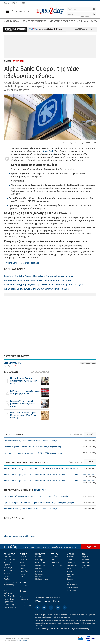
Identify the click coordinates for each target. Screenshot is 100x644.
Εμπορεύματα (25, 600)
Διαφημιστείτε (70, 547)
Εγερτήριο (70, 579)
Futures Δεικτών (10, 599)
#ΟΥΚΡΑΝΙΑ (83, 21)
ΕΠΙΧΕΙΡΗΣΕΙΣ (18, 61)
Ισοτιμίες (23, 603)
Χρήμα (22, 597)
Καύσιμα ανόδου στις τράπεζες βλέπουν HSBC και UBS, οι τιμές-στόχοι (23, 404)
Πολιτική (23, 574)
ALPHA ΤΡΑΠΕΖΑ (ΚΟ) (13, 363)
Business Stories (72, 588)
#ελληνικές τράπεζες (30, 263)
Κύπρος (23, 577)
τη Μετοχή (90, 434)
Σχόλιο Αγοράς (9, 568)
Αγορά (22, 563)
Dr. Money (70, 557)
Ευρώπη (23, 591)
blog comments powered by (20, 536)
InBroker (69, 617)
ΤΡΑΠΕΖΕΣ (40, 490)
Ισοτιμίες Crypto (25, 605)
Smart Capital (71, 591)
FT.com (39, 601)
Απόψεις (70, 560)
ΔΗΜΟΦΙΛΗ (11, 372)
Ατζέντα (69, 582)
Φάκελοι (69, 568)
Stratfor (48, 601)
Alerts (16, 366)
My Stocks (55, 557)
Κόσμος (22, 565)
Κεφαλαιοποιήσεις (10, 582)
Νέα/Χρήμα (39, 560)
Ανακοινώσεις (9, 585)
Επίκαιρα (23, 568)
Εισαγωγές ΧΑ (40, 565)
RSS (53, 568)
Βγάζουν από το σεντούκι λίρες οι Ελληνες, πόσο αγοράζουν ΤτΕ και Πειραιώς (24, 415)
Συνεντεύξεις (71, 563)
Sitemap (46, 547)
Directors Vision (72, 585)
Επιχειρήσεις (24, 571)
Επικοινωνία (36, 547)
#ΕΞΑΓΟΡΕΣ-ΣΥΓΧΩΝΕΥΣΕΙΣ (62, 21)
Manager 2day (72, 565)
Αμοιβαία (39, 568)
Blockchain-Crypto (42, 579)
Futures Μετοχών (10, 605)
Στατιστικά (8, 573)
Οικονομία (23, 560)
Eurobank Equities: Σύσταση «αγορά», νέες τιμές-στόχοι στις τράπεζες (50, 447)
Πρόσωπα (39, 557)
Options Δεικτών (10, 602)
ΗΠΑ (21, 588)
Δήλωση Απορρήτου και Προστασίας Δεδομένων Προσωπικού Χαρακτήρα (63, 629)
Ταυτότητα (24, 547)
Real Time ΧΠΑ (10, 560)
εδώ (80, 29)
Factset (57, 601)
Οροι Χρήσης (57, 547)
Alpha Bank (48, 151)
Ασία (21, 594)
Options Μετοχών (10, 608)
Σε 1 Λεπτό (24, 585)
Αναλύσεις (39, 571)
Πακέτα (7, 576)
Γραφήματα (55, 563)
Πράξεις (7, 579)
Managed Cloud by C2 (22, 640)
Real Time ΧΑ (9, 557)
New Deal (86, 563)
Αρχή (89, 547)
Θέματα (69, 571)
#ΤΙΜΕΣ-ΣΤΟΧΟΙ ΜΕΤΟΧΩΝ (35, 21)
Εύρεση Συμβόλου (10, 571)
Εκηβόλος (86, 560)
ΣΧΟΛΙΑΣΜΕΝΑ (40, 372)
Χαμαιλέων (86, 557)
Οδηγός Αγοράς (41, 563)
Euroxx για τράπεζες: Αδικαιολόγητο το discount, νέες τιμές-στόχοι (50, 441)
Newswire (23, 557)
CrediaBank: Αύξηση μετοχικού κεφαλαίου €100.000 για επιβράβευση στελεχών (50, 496)
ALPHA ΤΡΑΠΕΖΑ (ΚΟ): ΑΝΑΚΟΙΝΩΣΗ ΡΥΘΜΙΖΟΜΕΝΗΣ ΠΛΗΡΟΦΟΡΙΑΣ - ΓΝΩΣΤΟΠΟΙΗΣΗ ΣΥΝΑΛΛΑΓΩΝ (50, 476)
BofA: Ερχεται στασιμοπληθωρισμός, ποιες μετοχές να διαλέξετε (25, 392)
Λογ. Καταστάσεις (57, 565)
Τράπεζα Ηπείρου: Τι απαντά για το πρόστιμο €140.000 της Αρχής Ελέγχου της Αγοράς (50, 502)
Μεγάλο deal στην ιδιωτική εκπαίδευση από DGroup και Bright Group (24, 381)
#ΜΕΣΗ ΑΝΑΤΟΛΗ (12, 21)
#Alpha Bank (12, 263)
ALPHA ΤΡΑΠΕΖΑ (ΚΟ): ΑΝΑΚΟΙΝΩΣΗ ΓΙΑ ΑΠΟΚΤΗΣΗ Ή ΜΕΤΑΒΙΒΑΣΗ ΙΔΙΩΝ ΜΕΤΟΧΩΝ (50, 469)
